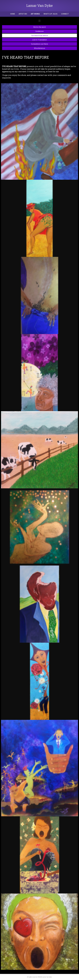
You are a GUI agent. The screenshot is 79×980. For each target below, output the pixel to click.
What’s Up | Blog (50, 14)
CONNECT (65, 14)
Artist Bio (23, 14)
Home (13, 14)
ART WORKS (35, 14)
